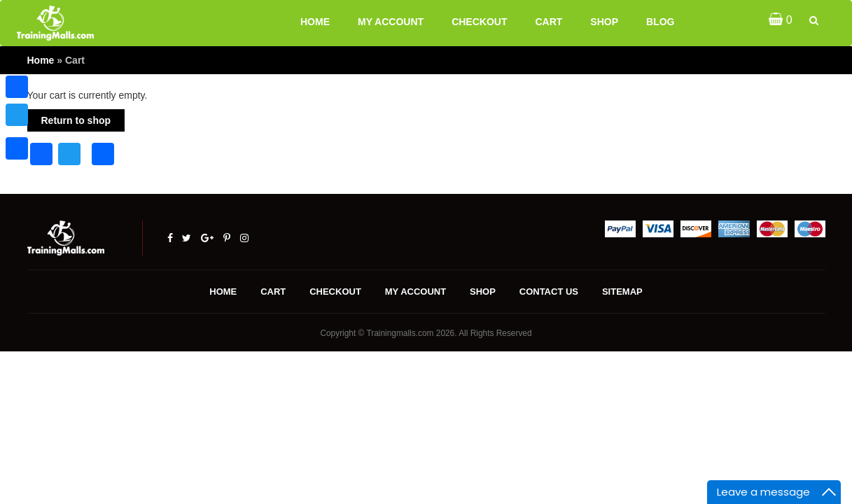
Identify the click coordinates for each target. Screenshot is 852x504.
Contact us (549, 292)
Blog (660, 22)
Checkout (479, 22)
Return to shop (76, 120)
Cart (549, 22)
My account (391, 22)
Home (315, 22)
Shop (604, 22)
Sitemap (622, 292)
